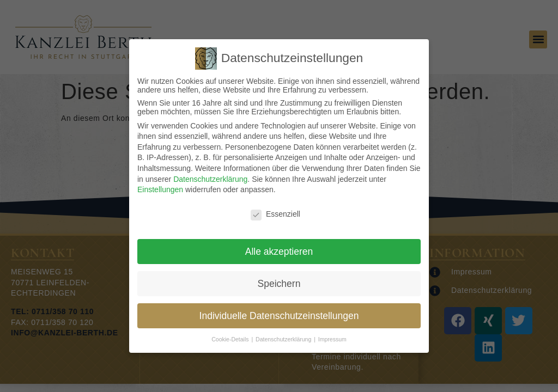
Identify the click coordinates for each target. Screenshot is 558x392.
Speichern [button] (279, 284)
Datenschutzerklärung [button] (284, 339)
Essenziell (275, 214)
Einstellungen (160, 189)
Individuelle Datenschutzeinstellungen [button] (279, 316)
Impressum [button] (332, 339)
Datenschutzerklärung (210, 179)
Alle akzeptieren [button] (279, 252)
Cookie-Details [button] (231, 339)
